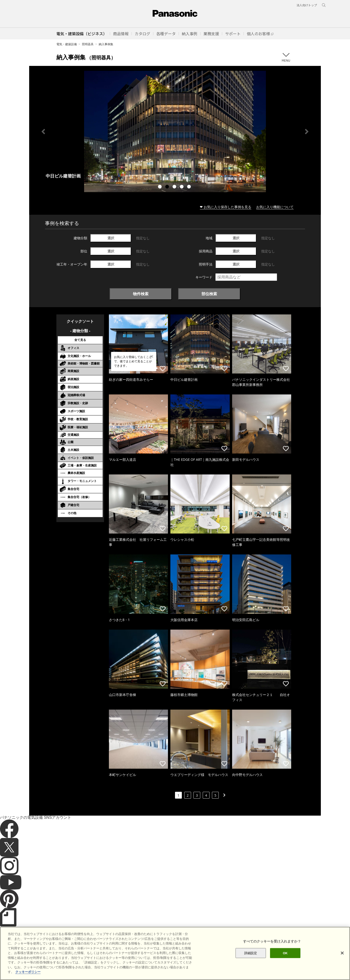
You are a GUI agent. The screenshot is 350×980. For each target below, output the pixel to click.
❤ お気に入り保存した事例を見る (226, 207)
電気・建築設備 (67, 44)
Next (307, 132)
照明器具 (88, 44)
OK (285, 953)
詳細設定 (251, 953)
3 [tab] (175, 187)
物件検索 (141, 294)
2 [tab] (168, 187)
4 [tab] (182, 187)
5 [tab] (190, 187)
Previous (43, 132)
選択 (111, 238)
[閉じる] (342, 953)
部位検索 (209, 294)
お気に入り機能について (275, 207)
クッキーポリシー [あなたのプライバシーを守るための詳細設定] (28, 972)
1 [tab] (160, 187)
